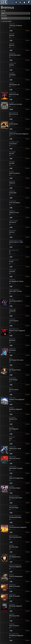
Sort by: (3, 11)
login (28, 31)
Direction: (4, 16)
